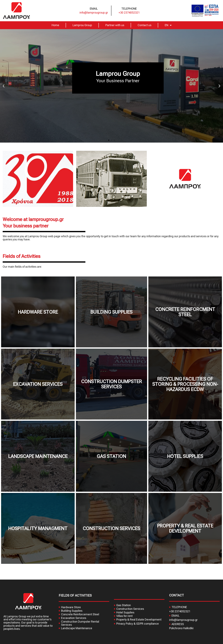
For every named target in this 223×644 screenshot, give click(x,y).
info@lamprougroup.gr (94, 13)
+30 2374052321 (129, 13)
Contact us (144, 25)
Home (55, 25)
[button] (109, 140)
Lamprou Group (82, 25)
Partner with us (115, 25)
